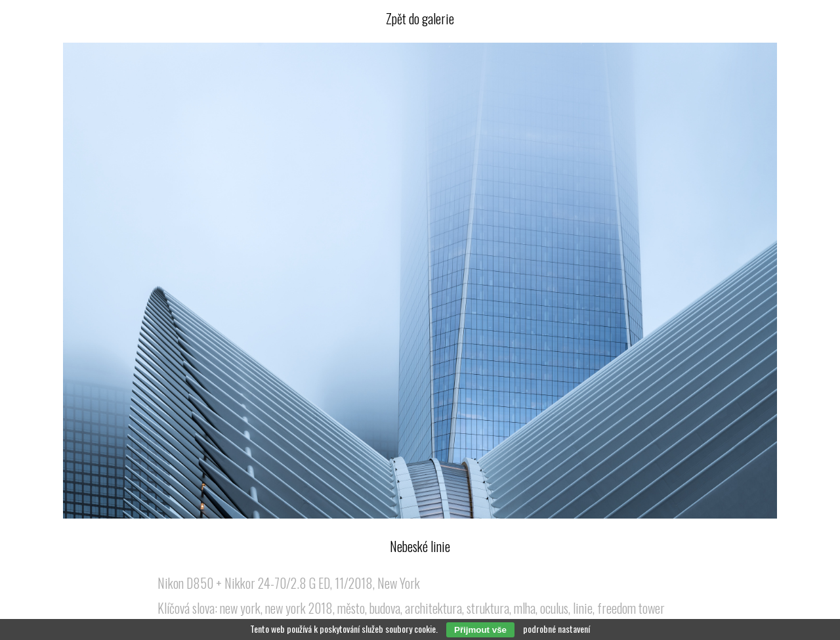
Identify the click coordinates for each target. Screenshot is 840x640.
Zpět (420, 18)
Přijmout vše (480, 630)
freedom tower (631, 608)
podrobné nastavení (556, 629)
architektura (433, 608)
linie (583, 608)
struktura (488, 608)
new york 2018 (299, 608)
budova (385, 608)
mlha (525, 608)
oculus (554, 608)
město (351, 608)
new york (240, 608)
